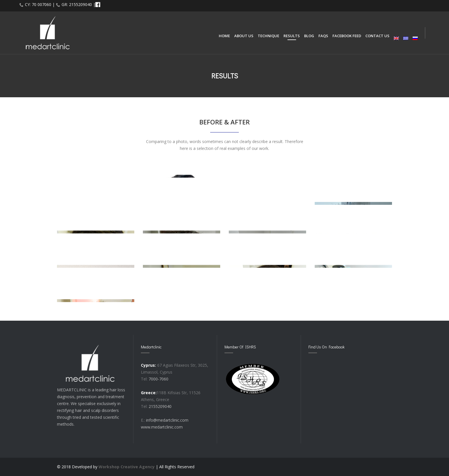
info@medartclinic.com (167, 420)
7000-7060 (158, 379)
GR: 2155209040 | (78, 4)
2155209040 (160, 406)
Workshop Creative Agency (127, 467)
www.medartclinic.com (162, 427)
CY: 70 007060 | (40, 4)
